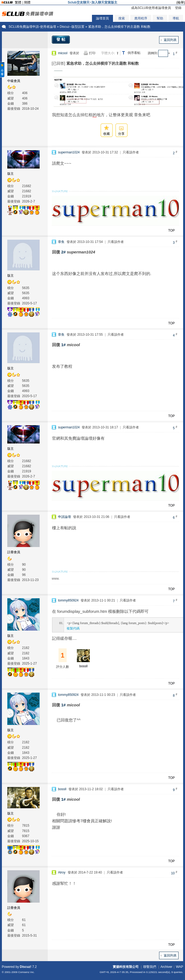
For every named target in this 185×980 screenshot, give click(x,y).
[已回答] (59, 63)
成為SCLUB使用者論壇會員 (151, 8)
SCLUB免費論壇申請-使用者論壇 (32, 27)
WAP (179, 967)
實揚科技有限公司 (126, 967)
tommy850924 (68, 600)
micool (63, 53)
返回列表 (170, 40)
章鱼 (61, 242)
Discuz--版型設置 (72, 27)
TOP (172, 231)
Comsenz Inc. (26, 972)
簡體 (27, 2)
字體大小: (108, 53)
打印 (92, 53)
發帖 (61, 39)
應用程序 (141, 18)
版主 (11, 174)
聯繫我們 (150, 967)
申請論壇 (64, 517)
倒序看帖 (134, 53)
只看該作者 (131, 152)
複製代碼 (73, 628)
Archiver (166, 967)
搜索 (122, 18)
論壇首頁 (102, 18)
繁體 (18, 2)
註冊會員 (14, 552)
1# (64, 345)
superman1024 (69, 152)
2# (64, 252)
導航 (176, 18)
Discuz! (26, 967)
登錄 (178, 8)
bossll (83, 666)
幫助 (160, 18)
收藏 (107, 134)
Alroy (62, 872)
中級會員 (14, 81)
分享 (121, 134)
